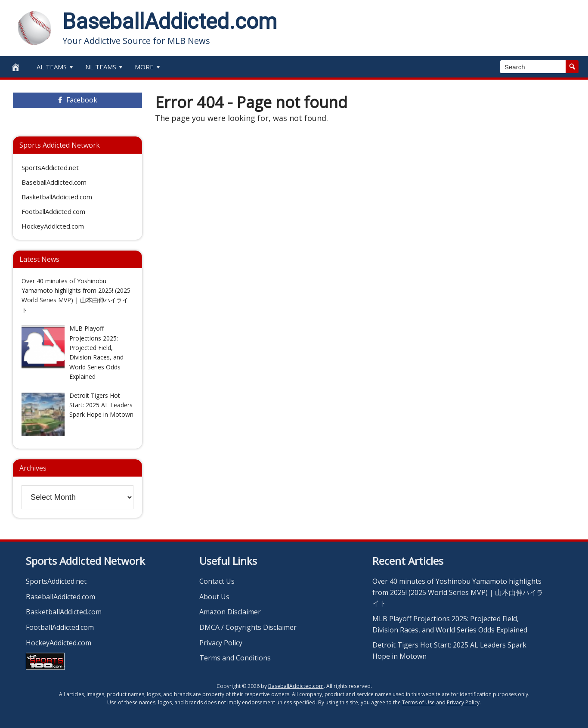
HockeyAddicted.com (53, 226)
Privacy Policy (221, 643)
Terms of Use (418, 702)
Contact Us (217, 581)
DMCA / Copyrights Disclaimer (248, 627)
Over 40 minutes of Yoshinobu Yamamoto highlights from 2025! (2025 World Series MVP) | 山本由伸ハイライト (458, 592)
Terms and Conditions (235, 658)
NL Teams (105, 67)
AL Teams (56, 67)
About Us (214, 597)
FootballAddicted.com (53, 211)
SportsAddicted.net (50, 167)
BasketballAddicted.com (57, 197)
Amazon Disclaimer (230, 612)
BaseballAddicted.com (170, 22)
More (148, 67)
